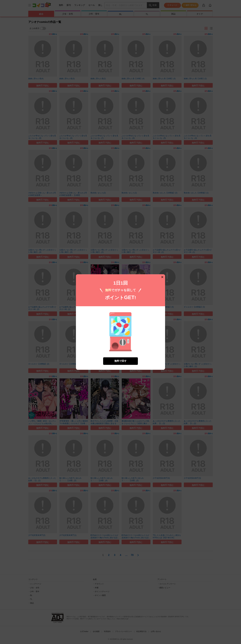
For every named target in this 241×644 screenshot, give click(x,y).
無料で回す (120, 361)
